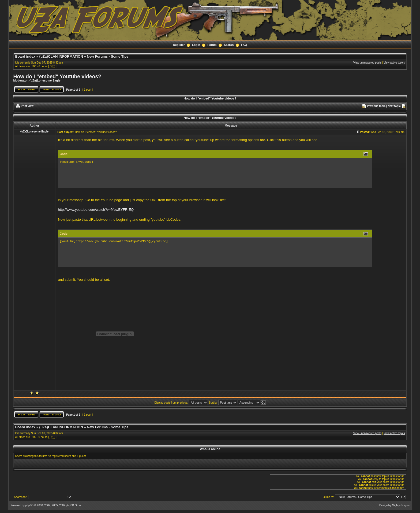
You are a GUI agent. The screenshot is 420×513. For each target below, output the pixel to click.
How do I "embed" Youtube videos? (57, 76)
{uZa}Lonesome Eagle (45, 80)
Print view (27, 106)
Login (196, 45)
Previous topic (376, 106)
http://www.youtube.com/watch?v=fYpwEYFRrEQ (96, 210)
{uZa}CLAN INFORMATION (61, 56)
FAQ (244, 45)
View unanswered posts (367, 63)
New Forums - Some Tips (108, 56)
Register (179, 45)
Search (229, 45)
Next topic (394, 106)
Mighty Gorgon (401, 505)
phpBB (29, 505)
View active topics (394, 63)
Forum (212, 45)
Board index (25, 56)
